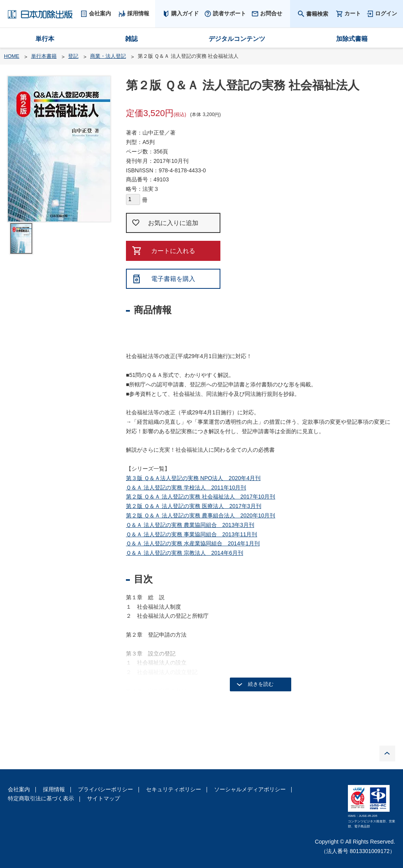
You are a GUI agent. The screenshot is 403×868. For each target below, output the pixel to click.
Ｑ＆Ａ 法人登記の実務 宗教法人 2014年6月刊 (185, 553)
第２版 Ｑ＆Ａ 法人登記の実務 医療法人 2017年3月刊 (194, 506)
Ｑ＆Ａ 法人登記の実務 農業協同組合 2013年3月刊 (190, 525)
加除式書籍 (352, 39)
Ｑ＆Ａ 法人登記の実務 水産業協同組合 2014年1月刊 (193, 543)
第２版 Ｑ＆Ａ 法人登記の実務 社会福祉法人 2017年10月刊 (201, 497)
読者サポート (229, 13)
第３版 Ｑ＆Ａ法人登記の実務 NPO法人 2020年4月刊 (193, 478)
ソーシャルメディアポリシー (250, 789)
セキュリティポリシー (174, 789)
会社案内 (19, 789)
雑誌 (131, 39)
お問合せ (271, 13)
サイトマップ (104, 798)
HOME (12, 56)
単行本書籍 (44, 56)
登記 (73, 56)
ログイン (386, 13)
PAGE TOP (387, 753)
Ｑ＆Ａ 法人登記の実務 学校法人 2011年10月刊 (186, 488)
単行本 (45, 39)
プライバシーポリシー (105, 789)
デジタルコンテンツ (237, 39)
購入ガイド (185, 13)
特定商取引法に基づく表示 (41, 798)
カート (353, 14)
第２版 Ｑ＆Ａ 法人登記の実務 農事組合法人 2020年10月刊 (201, 515)
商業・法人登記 (108, 56)
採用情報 (54, 789)
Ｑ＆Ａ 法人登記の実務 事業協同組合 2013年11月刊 (192, 534)
